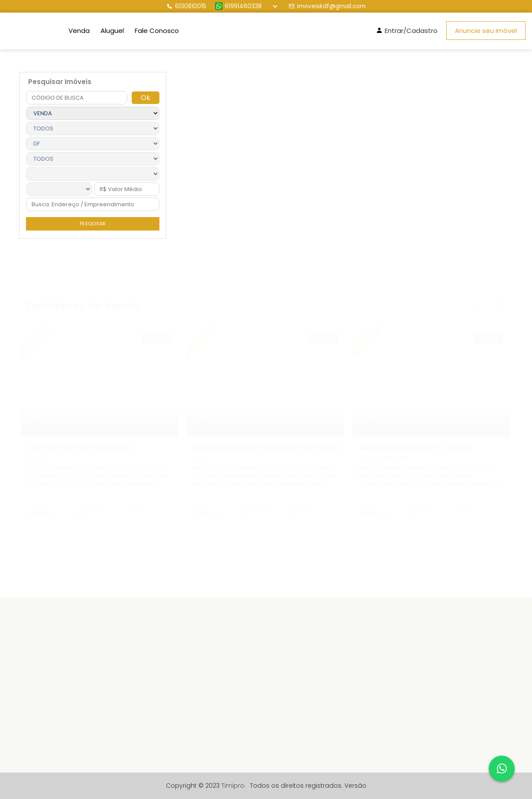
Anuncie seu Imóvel (486, 31)
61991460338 (238, 6)
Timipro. (234, 786)
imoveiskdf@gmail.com (327, 6)
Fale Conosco (157, 31)
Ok (146, 98)
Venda (79, 31)
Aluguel (112, 31)
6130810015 (186, 6)
